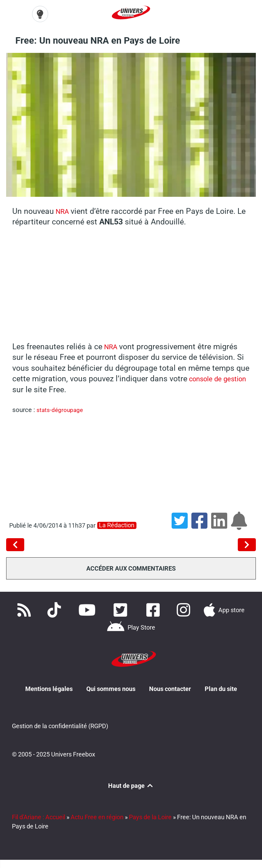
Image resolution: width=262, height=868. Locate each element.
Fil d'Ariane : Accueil (39, 816)
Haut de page (131, 785)
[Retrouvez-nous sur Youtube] (89, 609)
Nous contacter (170, 687)
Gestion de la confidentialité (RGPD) (60, 725)
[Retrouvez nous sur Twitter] (122, 609)
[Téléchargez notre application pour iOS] (224, 609)
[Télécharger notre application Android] (131, 627)
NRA (64, 210)
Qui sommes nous (111, 687)
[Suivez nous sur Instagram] (185, 609)
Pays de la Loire (150, 816)
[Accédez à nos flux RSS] (25, 609)
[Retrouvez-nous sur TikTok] (56, 609)
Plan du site (221, 687)
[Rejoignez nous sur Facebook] (155, 609)
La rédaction (117, 524)
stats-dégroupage (61, 409)
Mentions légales (49, 687)
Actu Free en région (97, 816)
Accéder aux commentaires (131, 567)
